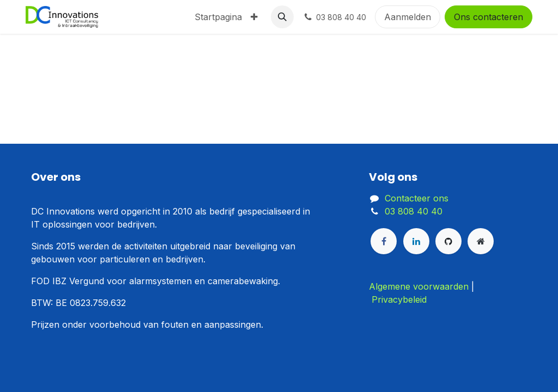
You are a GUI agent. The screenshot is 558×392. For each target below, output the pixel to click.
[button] (282, 17)
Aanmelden (408, 17)
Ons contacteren (489, 17)
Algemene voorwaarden (419, 286)
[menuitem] (218, 17)
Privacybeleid (399, 299)
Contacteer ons (417, 198)
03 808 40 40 (414, 211)
